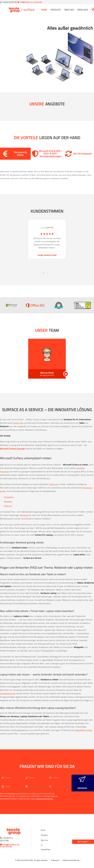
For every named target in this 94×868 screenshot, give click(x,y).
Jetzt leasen (83, 842)
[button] (15, 154)
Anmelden (83, 10)
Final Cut (8, 506)
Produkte (56, 10)
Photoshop (9, 497)
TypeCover (53, 484)
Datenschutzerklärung (45, 799)
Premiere (8, 502)
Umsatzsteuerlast (8, 693)
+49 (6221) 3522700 (10, 2)
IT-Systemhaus (46, 847)
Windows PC (26, 515)
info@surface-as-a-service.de (31, 2)
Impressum (55, 860)
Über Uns (69, 10)
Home (44, 10)
